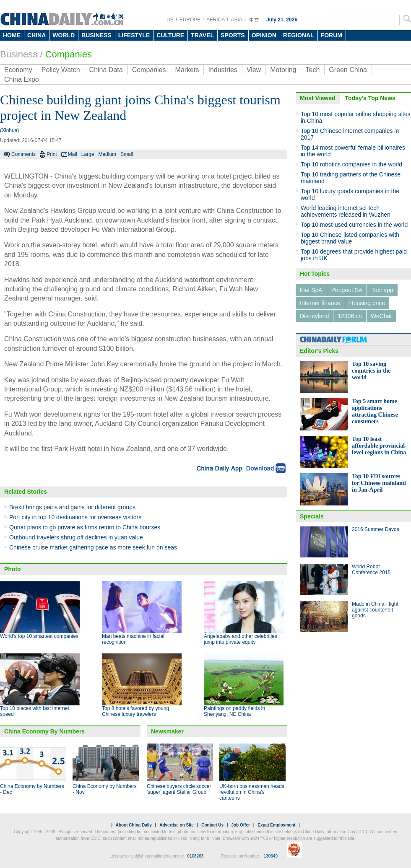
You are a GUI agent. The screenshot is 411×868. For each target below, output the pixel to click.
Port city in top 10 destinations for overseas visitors (75, 517)
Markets (187, 70)
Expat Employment (276, 825)
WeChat (381, 316)
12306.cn (350, 316)
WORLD (64, 35)
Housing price (367, 303)
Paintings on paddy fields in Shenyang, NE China (234, 711)
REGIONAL (299, 35)
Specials (312, 516)
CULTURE (170, 35)
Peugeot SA (347, 290)
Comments (23, 154)
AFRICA (216, 20)
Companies (69, 54)
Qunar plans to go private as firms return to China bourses (85, 527)
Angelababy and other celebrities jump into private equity (241, 639)
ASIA (236, 20)
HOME (12, 35)
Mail (73, 154)
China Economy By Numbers (44, 731)
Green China (348, 70)
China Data (106, 70)
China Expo (22, 79)
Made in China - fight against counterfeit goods (375, 610)
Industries (222, 70)
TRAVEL (202, 35)
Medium (107, 154)
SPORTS (233, 35)
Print (52, 154)
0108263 (195, 856)
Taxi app (382, 290)
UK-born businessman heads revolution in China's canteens (252, 792)
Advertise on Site (177, 825)
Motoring (283, 70)
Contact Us (212, 825)
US (170, 20)
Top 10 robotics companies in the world (351, 164)
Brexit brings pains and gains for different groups (72, 507)
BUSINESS (96, 35)
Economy (18, 70)
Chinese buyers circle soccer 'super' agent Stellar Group (179, 789)
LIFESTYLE (134, 35)
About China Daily (134, 825)
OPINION (264, 35)
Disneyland (314, 316)
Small (127, 154)
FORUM (332, 35)
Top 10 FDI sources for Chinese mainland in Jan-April (379, 483)
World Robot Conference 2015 (371, 570)
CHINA (36, 35)
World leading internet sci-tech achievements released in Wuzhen (346, 211)
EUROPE (190, 20)
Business (19, 54)
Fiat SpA (311, 290)
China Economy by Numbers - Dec (32, 789)
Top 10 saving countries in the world (371, 371)
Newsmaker (167, 731)
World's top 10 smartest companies (39, 636)
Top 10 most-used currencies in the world (354, 225)
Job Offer (240, 825)
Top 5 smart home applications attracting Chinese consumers (375, 411)
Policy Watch (61, 70)
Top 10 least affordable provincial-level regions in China (379, 446)
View (254, 70)
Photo (13, 569)
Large (88, 154)
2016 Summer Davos (376, 529)
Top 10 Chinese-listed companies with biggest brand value (350, 238)
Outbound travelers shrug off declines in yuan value (76, 537)
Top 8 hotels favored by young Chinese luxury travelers (135, 711)
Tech (312, 70)
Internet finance (320, 303)
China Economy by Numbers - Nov (105, 789)
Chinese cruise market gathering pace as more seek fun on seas (93, 547)
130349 (271, 856)
